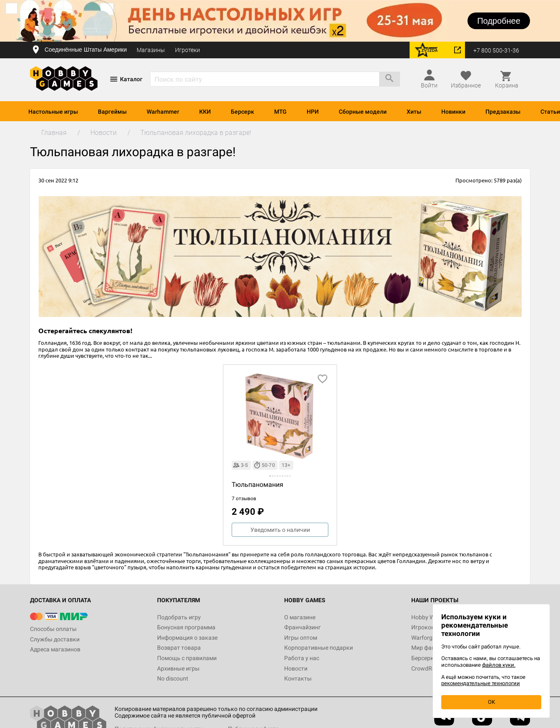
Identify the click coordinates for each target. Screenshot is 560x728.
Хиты (414, 112)
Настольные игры (53, 112)
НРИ (313, 112)
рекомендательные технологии (481, 683)
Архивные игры (178, 668)
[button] (270, 476)
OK (491, 702)
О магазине (300, 617)
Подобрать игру (179, 617)
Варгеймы (112, 112)
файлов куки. (499, 665)
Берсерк (242, 112)
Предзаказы (503, 112)
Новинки (453, 112)
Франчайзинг (302, 627)
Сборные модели (363, 112)
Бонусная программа (186, 627)
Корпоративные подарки (319, 648)
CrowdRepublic (431, 668)
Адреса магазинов (55, 649)
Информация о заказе (187, 638)
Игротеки (187, 50)
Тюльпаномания (257, 485)
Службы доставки (55, 639)
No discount (173, 678)
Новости (296, 668)
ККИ (205, 112)
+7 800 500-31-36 (496, 50)
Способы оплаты (53, 629)
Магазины (151, 50)
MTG (280, 112)
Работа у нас (302, 658)
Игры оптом (301, 638)
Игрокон (423, 627)
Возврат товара (179, 648)
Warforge (423, 638)
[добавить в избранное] (322, 379)
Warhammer (163, 112)
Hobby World (428, 617)
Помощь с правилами (187, 658)
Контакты (298, 678)
